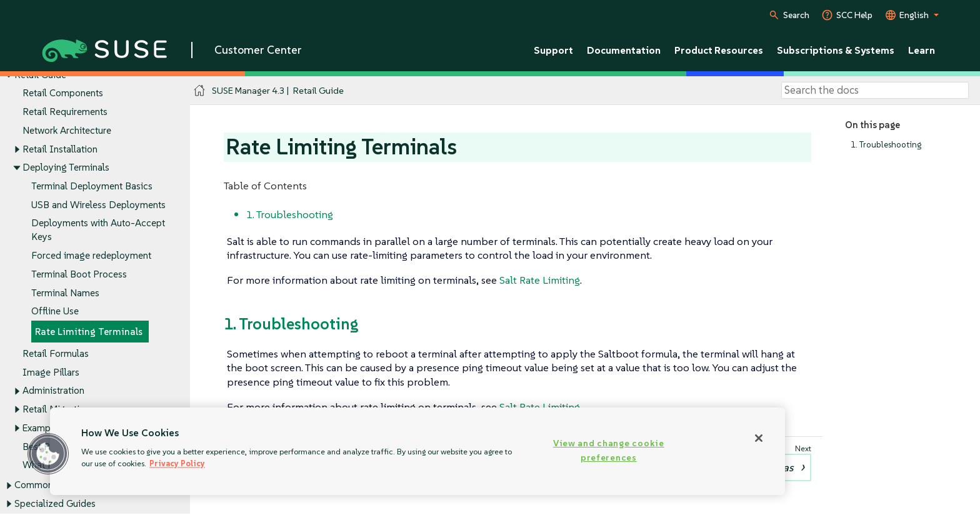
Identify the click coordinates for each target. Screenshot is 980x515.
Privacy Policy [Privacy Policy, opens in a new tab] (177, 463)
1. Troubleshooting (886, 145)
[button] (48, 454)
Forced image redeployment (91, 256)
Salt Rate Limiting (540, 280)
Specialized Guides (55, 504)
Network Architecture (67, 130)
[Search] (875, 91)
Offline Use (55, 312)
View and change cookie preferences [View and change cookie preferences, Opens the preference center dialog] (609, 450)
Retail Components (63, 93)
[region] (417, 451)
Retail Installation (60, 149)
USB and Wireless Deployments (98, 205)
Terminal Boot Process (79, 274)
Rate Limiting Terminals (89, 332)
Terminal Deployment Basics (92, 186)
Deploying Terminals (66, 168)
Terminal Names (65, 293)
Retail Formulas (56, 353)
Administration (53, 391)
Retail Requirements (65, 112)
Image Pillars (51, 372)
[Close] (759, 438)
